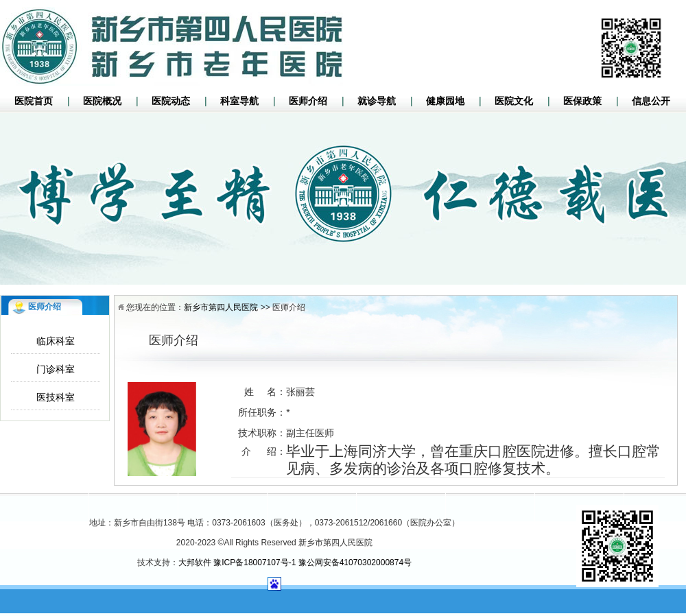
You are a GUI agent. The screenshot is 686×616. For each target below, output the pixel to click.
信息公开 (651, 101)
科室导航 (239, 101)
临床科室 (56, 341)
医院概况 (102, 101)
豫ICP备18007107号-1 (255, 562)
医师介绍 (308, 101)
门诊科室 (56, 369)
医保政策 (582, 101)
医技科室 (56, 397)
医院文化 (514, 101)
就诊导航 (377, 101)
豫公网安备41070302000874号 (355, 562)
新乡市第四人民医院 (221, 307)
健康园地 (445, 101)
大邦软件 (195, 562)
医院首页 (34, 101)
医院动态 (171, 101)
